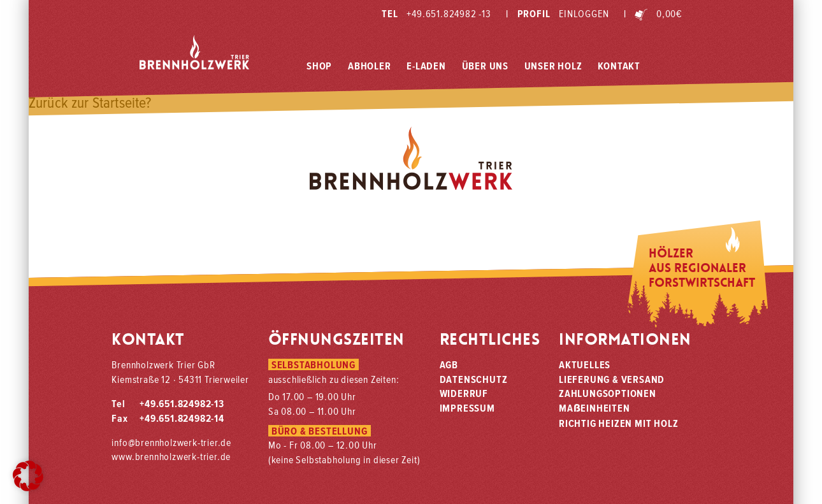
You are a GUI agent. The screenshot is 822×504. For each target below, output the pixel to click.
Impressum (467, 408)
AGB (449, 364)
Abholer (370, 66)
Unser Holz (553, 66)
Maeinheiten (595, 408)
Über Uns (485, 66)
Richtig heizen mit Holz (618, 423)
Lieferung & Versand (612, 379)
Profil (557, 13)
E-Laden (426, 66)
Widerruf (464, 393)
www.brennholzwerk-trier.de (171, 456)
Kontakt (619, 66)
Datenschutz (474, 379)
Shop (319, 66)
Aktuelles (585, 364)
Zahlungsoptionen (608, 393)
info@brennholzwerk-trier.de (171, 442)
